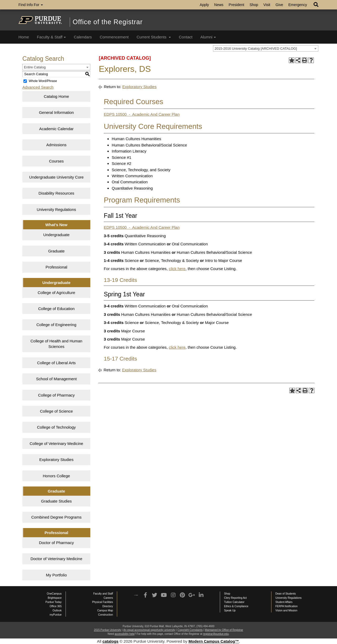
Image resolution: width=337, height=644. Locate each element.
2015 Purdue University (108, 630)
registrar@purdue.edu (216, 634)
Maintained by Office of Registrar (224, 630)
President (237, 5)
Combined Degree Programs (56, 517)
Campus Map (105, 610)
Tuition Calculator (234, 602)
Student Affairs (284, 602)
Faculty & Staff (51, 37)
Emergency (298, 5)
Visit (267, 5)
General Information (56, 112)
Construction (106, 615)
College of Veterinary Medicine (56, 443)
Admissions (56, 145)
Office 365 (56, 606)
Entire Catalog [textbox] (35, 67)
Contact (186, 37)
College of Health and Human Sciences (56, 344)
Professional (56, 267)
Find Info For (31, 5)
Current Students (154, 37)
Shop (254, 5)
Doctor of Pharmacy (56, 543)
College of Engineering (56, 325)
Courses (56, 161)
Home (24, 37)
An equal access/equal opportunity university (149, 630)
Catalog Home (56, 96)
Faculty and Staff (103, 594)
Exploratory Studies (56, 460)
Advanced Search (38, 87)
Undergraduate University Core (56, 177)
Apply (204, 5)
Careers (108, 598)
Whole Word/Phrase (43, 81)
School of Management (56, 379)
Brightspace (55, 598)
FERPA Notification (286, 606)
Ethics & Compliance (236, 606)
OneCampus (54, 594)
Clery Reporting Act (235, 598)
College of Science (56, 411)
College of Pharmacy (56, 395)
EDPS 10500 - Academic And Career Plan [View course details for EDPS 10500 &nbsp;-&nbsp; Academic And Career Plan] (142, 114)
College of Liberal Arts (56, 363)
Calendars (83, 37)
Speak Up (230, 610)
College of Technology (56, 427)
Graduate (56, 251)
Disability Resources (56, 193)
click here (177, 269)
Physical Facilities (103, 602)
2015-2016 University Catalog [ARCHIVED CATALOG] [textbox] (256, 49)
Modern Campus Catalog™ (214, 641)
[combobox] (266, 48)
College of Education (56, 309)
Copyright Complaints (190, 630)
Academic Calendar (56, 129)
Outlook (57, 610)
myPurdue (56, 615)
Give (279, 5)
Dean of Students (286, 594)
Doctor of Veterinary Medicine (56, 559)
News (219, 5)
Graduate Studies (56, 501)
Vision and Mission (286, 610)
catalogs (110, 641)
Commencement (114, 37)
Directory (108, 606)
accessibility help (124, 634)
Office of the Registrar (108, 22)
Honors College (56, 476)
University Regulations (56, 209)
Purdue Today (53, 602)
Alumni (208, 37)
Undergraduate (56, 235)
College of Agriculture (56, 293)
